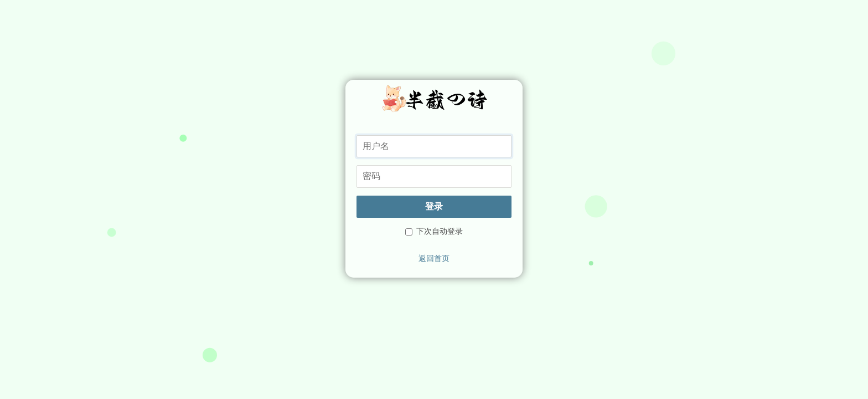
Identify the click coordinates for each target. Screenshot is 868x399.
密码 (356, 165)
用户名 (356, 135)
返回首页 (434, 258)
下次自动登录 (434, 231)
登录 (434, 206)
